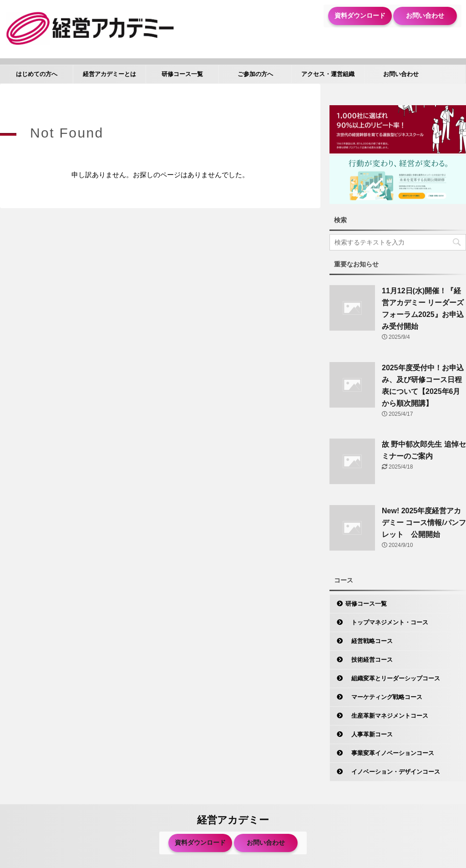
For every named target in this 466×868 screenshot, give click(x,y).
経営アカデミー (233, 820)
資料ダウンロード (360, 15)
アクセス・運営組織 (328, 74)
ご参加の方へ (255, 74)
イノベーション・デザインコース (393, 772)
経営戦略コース (369, 641)
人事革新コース (369, 734)
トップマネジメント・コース (387, 622)
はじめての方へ (37, 74)
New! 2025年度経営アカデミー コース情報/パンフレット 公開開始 (424, 523)
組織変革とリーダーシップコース (393, 678)
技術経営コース (369, 660)
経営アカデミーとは (109, 74)
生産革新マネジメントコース (387, 716)
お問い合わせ (425, 15)
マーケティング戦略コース (384, 697)
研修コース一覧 (182, 74)
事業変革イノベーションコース (390, 753)
